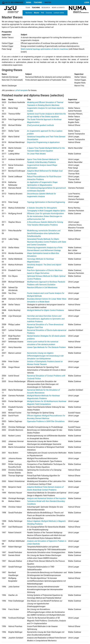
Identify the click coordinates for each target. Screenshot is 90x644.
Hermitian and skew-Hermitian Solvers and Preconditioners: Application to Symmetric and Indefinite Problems (46, 319)
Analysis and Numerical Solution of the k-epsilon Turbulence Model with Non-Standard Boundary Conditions (47, 501)
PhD (43, 13)
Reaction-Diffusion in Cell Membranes (42, 287)
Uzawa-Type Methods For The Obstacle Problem (46, 347)
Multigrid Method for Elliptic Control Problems (46, 310)
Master (37, 13)
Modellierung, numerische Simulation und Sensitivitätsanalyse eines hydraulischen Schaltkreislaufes (44, 233)
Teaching (38, 3)
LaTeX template (21, 90)
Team (28, 8)
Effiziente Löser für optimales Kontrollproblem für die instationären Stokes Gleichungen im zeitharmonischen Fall (46, 216)
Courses (49, 13)
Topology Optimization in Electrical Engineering (46, 202)
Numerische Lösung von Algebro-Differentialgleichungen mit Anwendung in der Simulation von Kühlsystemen (45, 356)
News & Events (58, 8)
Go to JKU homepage (12, 3)
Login (87, 3)
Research (46, 8)
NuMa (29, 3)
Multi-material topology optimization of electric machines (44, 49)
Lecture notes (59, 13)
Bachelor (29, 13)
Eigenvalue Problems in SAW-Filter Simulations (46, 421)
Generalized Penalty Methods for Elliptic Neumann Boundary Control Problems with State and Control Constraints (47, 242)
